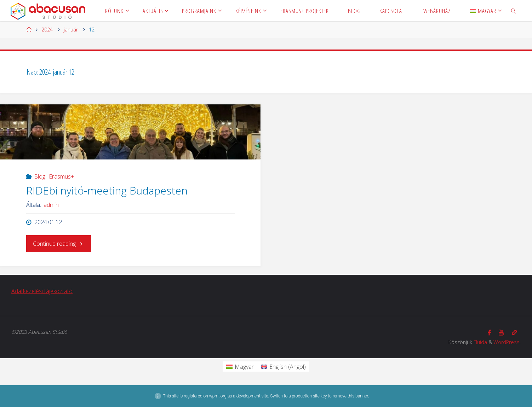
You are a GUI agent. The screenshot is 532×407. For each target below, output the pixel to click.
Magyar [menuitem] (244, 367)
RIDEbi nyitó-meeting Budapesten (107, 190)
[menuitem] (483, 11)
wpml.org (218, 396)
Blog (40, 176)
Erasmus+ (61, 176)
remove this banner (350, 396)
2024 (47, 30)
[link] (514, 11)
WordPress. (507, 342)
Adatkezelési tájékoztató (42, 291)
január (71, 30)
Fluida (480, 342)
